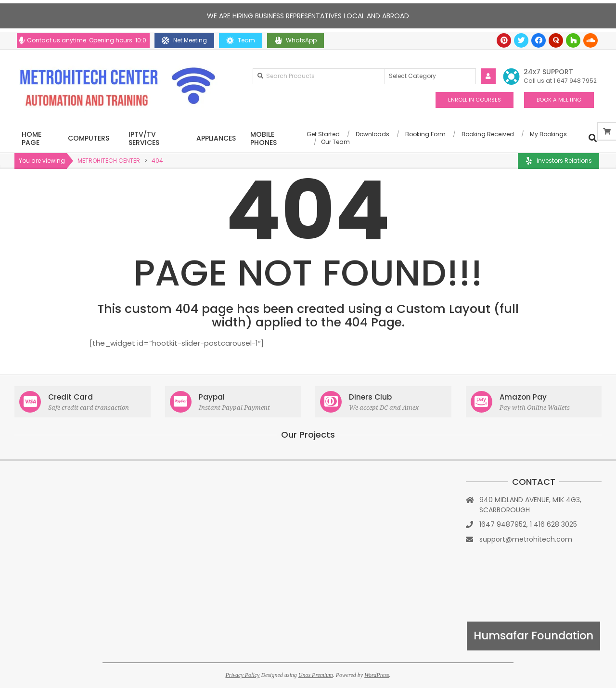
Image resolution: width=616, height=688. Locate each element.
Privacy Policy (242, 675)
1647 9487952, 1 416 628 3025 (528, 524)
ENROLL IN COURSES (475, 100)
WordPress (377, 675)
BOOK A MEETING (559, 100)
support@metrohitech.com (526, 539)
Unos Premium (316, 675)
